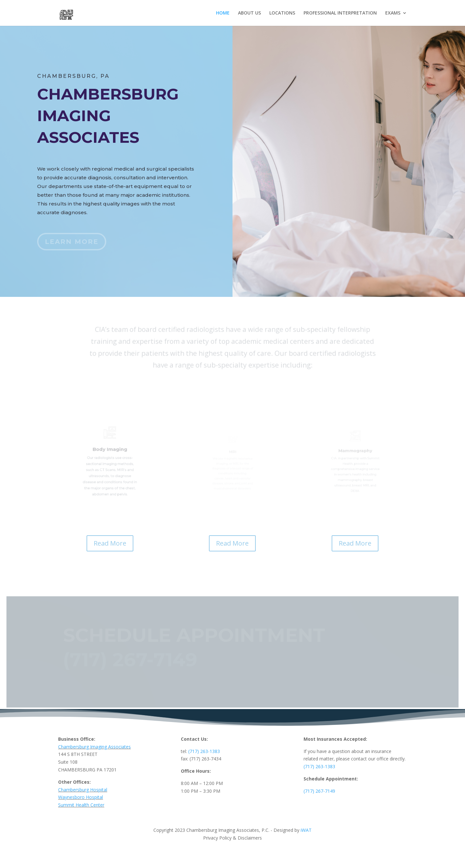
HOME (223, 13)
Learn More (72, 242)
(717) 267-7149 (319, 791)
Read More (110, 543)
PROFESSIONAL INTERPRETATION (340, 13)
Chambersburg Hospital (83, 790)
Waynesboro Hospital (81, 797)
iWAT (305, 830)
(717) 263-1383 (204, 751)
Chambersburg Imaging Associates (94, 747)
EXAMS (393, 13)
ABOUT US (249, 13)
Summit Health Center (81, 805)
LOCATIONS (282, 13)
